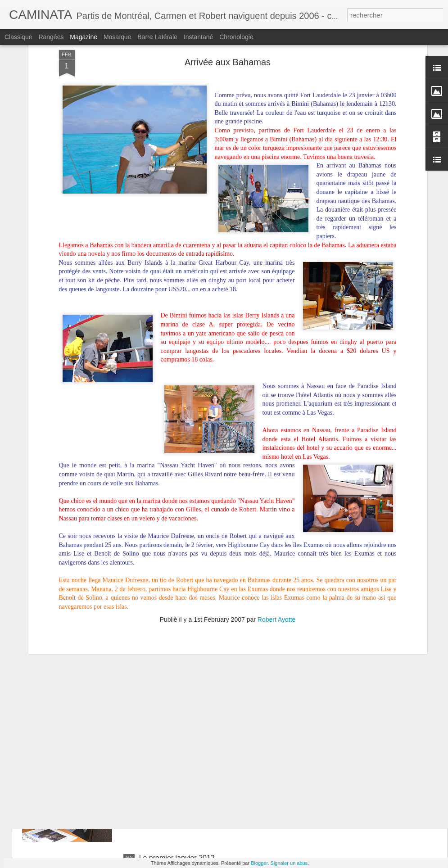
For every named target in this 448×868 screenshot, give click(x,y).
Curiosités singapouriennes (81, 693)
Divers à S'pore (164, 756)
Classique (18, 37)
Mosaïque (117, 37)
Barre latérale (157, 37)
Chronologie (236, 37)
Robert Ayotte (277, 525)
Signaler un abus (289, 863)
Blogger (259, 863)
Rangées (51, 37)
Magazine (84, 37)
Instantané (198, 37)
